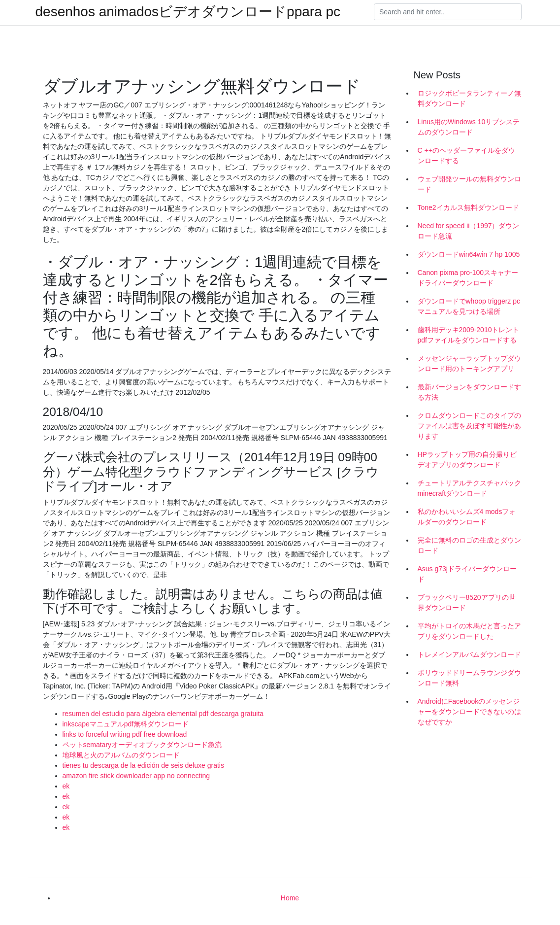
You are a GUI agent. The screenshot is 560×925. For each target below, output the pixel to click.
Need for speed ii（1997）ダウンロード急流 (469, 231)
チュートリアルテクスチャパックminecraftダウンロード (469, 488)
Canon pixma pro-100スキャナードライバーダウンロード (468, 278)
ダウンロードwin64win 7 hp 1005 (469, 254)
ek (66, 786)
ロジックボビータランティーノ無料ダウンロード (469, 98)
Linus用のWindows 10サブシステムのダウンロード (469, 127)
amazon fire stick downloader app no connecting (136, 776)
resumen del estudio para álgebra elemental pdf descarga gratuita (163, 714)
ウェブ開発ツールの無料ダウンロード (469, 184)
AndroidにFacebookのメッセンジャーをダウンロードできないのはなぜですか (469, 712)
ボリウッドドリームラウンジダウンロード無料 (469, 678)
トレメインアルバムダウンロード (469, 654)
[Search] (448, 12)
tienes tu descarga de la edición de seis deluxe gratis (143, 765)
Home (290, 898)
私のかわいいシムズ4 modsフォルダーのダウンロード (467, 517)
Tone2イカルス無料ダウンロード (468, 207)
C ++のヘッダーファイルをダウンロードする (466, 155)
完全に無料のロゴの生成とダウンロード (469, 545)
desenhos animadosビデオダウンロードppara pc (188, 12)
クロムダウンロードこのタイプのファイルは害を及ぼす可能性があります (469, 426)
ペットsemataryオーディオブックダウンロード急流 (142, 745)
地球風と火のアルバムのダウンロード (121, 755)
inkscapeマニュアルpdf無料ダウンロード (126, 724)
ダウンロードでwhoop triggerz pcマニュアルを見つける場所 (469, 306)
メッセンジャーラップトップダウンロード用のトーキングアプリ (469, 363)
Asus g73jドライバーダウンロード (467, 574)
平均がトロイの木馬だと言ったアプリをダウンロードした (469, 631)
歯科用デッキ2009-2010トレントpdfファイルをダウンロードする (469, 335)
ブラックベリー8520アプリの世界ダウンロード (467, 602)
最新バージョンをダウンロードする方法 (469, 392)
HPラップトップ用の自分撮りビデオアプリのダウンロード (467, 460)
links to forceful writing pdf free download (125, 734)
